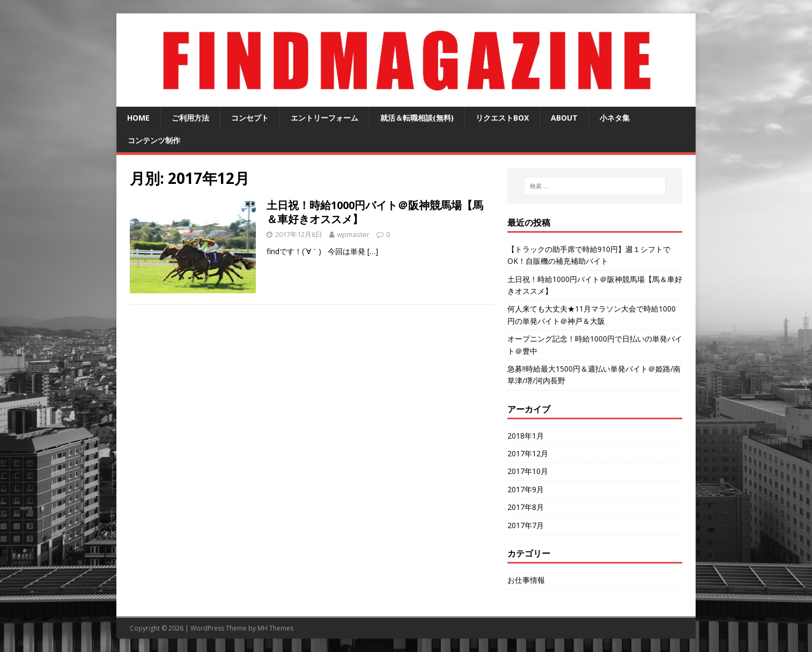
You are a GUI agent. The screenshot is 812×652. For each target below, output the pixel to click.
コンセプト (250, 118)
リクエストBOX (502, 118)
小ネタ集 (615, 118)
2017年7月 (526, 525)
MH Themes (275, 628)
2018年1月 (526, 436)
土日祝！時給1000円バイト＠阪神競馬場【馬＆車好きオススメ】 (375, 212)
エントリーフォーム (324, 118)
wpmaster (353, 234)
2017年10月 (528, 471)
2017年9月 (526, 489)
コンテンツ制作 (154, 140)
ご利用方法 (190, 118)
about (564, 118)
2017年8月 (526, 507)
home (138, 118)
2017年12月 (528, 453)
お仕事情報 (526, 580)
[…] (373, 251)
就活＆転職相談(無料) (417, 118)
